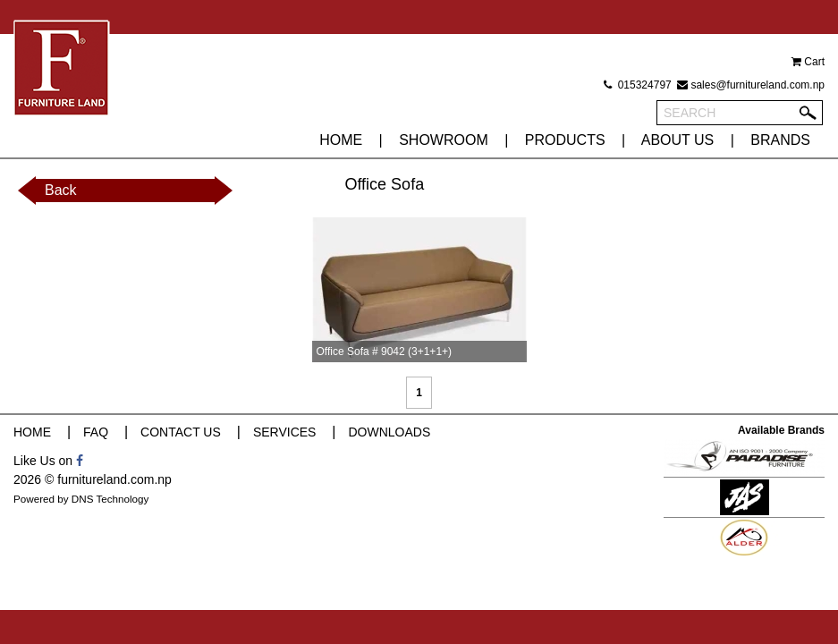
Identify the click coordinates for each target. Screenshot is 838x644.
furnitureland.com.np (114, 479)
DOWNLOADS (389, 432)
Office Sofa (384, 184)
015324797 (637, 85)
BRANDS (780, 140)
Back (61, 190)
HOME (341, 140)
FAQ (96, 432)
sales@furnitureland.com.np (751, 85)
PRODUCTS (565, 140)
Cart (808, 62)
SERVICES (285, 432)
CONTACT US (181, 432)
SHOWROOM (444, 140)
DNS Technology (110, 499)
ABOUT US (678, 140)
